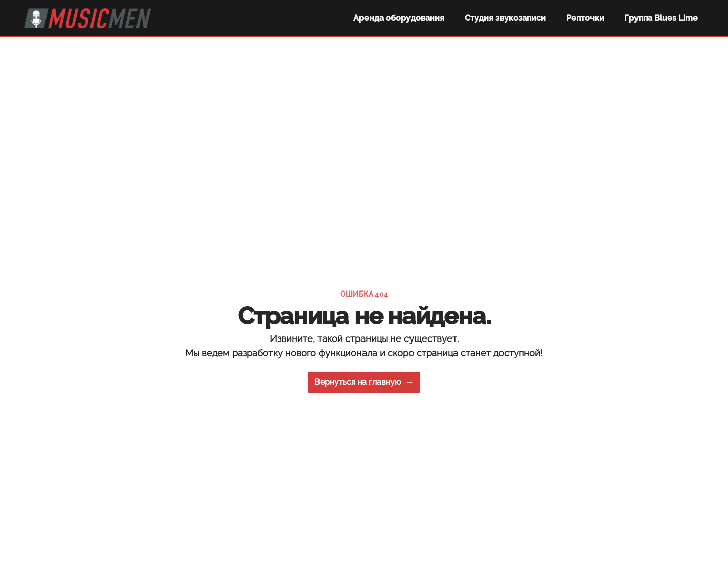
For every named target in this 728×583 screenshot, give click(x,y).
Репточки (585, 18)
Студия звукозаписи (505, 18)
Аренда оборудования (399, 18)
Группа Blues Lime (661, 18)
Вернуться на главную (364, 382)
